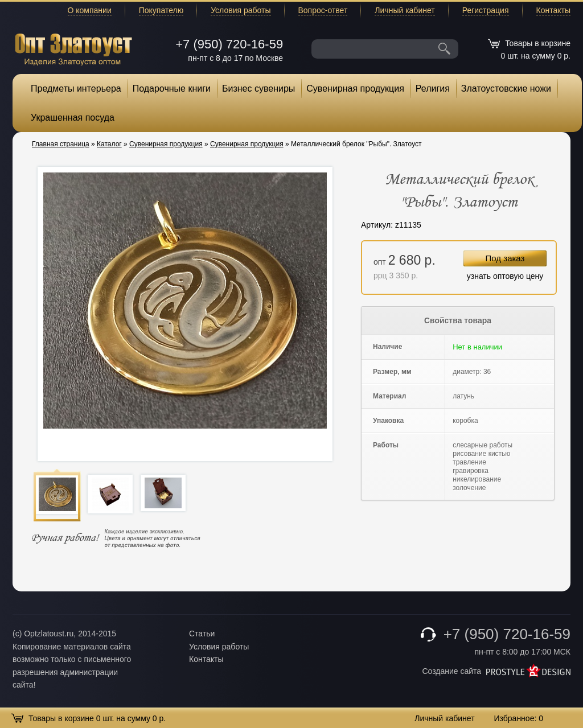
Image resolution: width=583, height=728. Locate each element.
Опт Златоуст (73, 48)
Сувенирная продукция (355, 89)
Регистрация (486, 10)
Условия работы (241, 10)
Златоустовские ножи (506, 89)
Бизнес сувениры (258, 89)
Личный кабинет (405, 10)
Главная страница (61, 144)
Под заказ (505, 258)
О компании (90, 10)
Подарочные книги (172, 89)
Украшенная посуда (73, 118)
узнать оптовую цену (505, 276)
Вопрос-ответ (323, 10)
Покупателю (161, 10)
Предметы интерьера (76, 89)
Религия (433, 89)
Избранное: (518, 718)
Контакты (553, 10)
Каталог (109, 144)
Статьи (202, 634)
